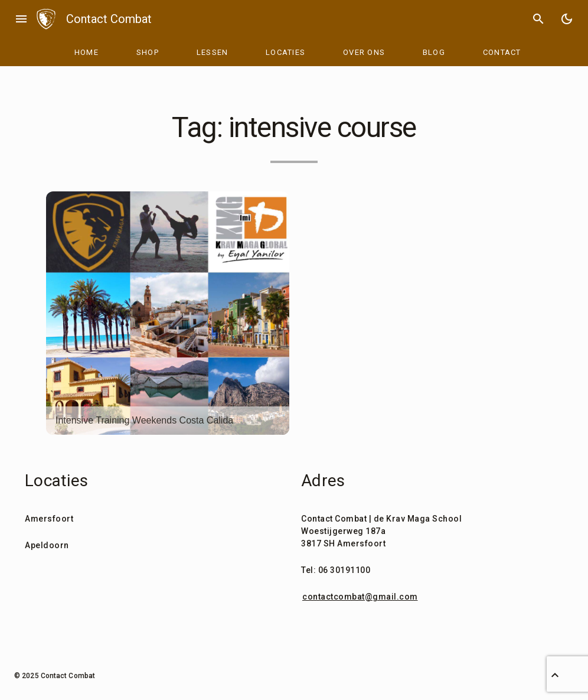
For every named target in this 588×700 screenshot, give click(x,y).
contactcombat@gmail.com (360, 597)
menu (21, 19)
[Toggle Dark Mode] (567, 19)
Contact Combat (109, 19)
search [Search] (538, 19)
